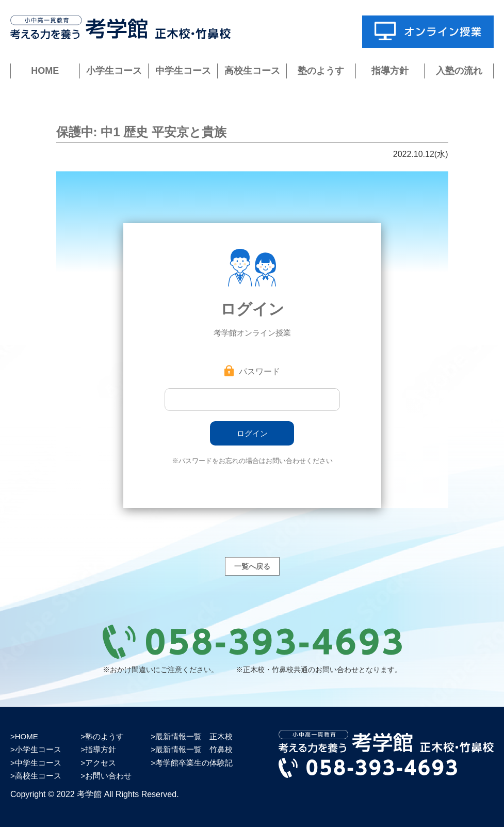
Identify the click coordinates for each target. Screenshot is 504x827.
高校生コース (252, 71)
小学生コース (114, 71)
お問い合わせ (108, 776)
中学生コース (183, 71)
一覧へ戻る (252, 566)
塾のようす (321, 71)
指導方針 (390, 71)
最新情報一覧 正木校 (194, 736)
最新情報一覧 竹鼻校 (194, 749)
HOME (45, 71)
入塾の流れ (459, 71)
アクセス (101, 763)
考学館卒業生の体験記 (194, 763)
